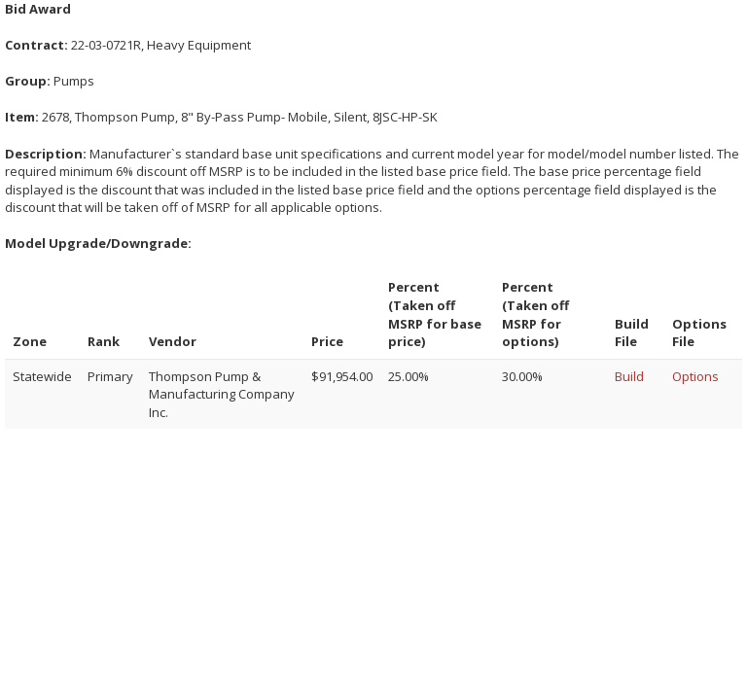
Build (629, 376)
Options (695, 376)
